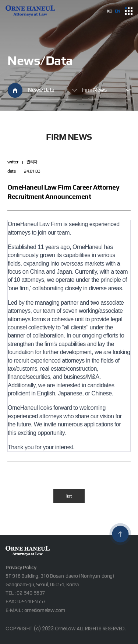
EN (118, 11)
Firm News (94, 90)
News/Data (41, 90)
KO (110, 11)
